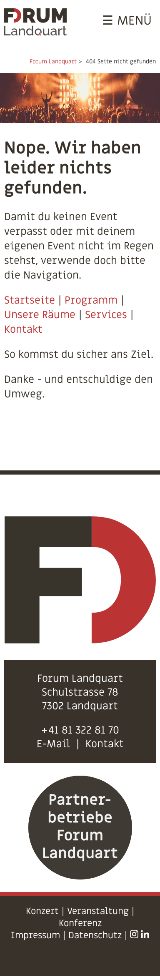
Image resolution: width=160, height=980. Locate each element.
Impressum (35, 936)
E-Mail (53, 744)
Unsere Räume (40, 315)
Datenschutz (95, 936)
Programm (91, 300)
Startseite (30, 300)
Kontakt (23, 330)
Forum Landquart (53, 62)
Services (106, 315)
